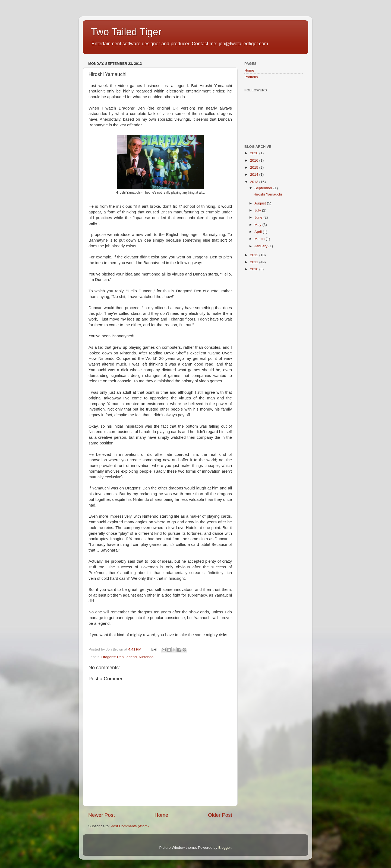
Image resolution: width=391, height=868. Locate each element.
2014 (255, 174)
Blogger (225, 848)
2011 (255, 262)
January (261, 246)
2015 (255, 167)
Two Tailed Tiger (126, 32)
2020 (255, 153)
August (261, 203)
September (264, 188)
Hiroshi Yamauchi (268, 194)
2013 (255, 182)
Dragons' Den (112, 657)
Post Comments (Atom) (130, 826)
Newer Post (102, 815)
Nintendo (146, 657)
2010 (255, 269)
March (260, 239)
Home (161, 815)
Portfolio (251, 77)
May (258, 225)
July (258, 210)
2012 (255, 255)
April (259, 232)
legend (131, 657)
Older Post (220, 815)
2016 (255, 160)
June (259, 217)
